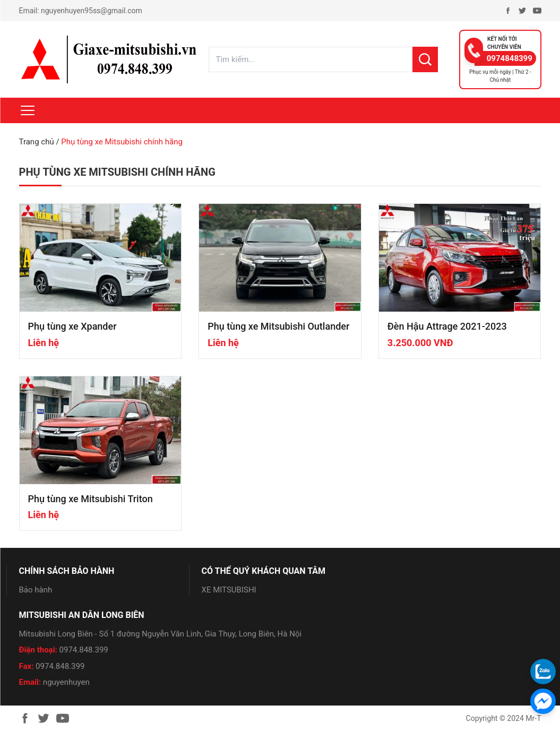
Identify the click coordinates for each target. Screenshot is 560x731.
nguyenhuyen (66, 682)
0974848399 (510, 58)
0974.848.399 (84, 650)
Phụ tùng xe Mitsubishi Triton (91, 499)
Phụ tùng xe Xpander (72, 326)
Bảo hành (36, 590)
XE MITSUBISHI (229, 590)
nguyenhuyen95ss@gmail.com (92, 11)
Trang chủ (37, 142)
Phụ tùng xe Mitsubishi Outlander (278, 326)
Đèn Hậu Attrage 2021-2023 (447, 326)
